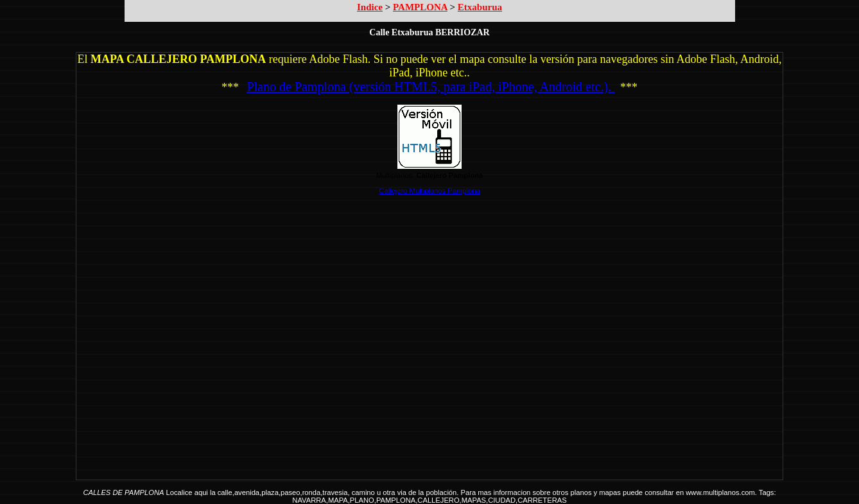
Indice (370, 7)
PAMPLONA (420, 7)
